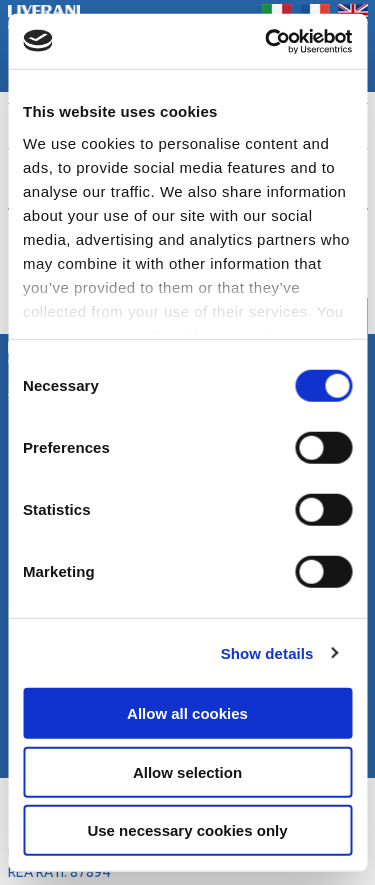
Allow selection (187, 771)
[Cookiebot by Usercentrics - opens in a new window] (267, 41)
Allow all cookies (187, 713)
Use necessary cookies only (187, 830)
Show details (267, 652)
